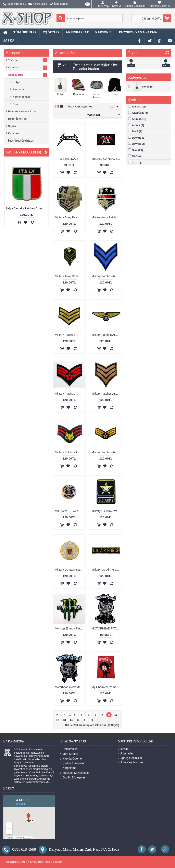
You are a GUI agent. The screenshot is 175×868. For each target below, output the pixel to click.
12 (58, 720)
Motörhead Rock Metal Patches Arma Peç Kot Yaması (70, 687)
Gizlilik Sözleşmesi (73, 778)
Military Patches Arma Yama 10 (107, 276)
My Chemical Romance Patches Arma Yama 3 (107, 687)
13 (64, 720)
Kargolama (68, 768)
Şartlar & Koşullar (73, 763)
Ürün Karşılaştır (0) (80, 107)
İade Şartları (69, 754)
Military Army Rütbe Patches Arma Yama (70, 276)
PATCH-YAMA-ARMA (23, 152)
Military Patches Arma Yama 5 (70, 394)
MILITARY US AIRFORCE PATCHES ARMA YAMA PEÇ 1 (70, 511)
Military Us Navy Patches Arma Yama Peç (70, 570)
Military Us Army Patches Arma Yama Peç (107, 511)
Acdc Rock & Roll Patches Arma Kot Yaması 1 (25, 208)
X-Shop (32, 862)
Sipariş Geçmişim (130, 758)
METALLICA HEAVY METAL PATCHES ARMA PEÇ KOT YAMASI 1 (107, 159)
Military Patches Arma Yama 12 (70, 335)
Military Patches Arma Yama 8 (107, 394)
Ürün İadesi (126, 753)
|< (57, 715)
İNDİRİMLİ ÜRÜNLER (21, 141)
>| (92, 720)
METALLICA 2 (69, 159)
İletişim (123, 749)
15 (78, 720)
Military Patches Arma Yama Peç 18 (107, 452)
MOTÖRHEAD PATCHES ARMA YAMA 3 (107, 628)
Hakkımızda (69, 749)
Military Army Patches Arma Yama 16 (70, 217)
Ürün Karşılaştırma (131, 762)
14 (71, 720)
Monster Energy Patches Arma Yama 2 (70, 628)
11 (116, 715)
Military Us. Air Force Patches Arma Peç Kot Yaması (107, 570)
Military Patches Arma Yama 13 (107, 335)
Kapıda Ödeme (71, 759)
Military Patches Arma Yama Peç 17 (70, 452)
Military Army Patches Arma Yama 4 (107, 217)
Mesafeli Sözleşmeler (75, 773)
